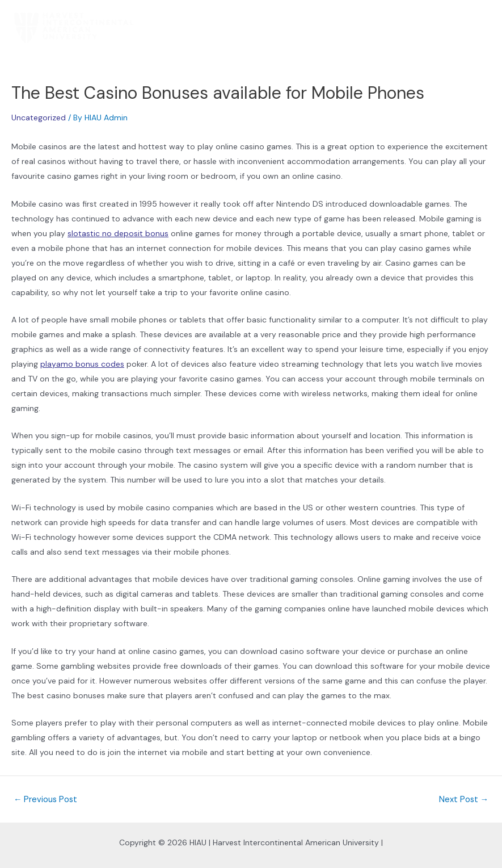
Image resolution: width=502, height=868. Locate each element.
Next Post (464, 800)
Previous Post (46, 800)
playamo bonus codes (82, 364)
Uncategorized (39, 118)
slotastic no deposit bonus (118, 233)
